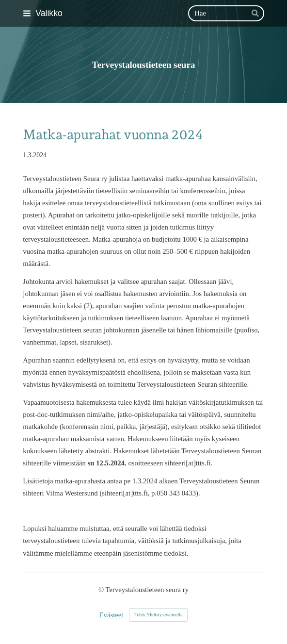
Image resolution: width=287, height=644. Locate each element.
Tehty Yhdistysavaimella (158, 615)
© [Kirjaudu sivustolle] (102, 590)
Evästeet (112, 615)
